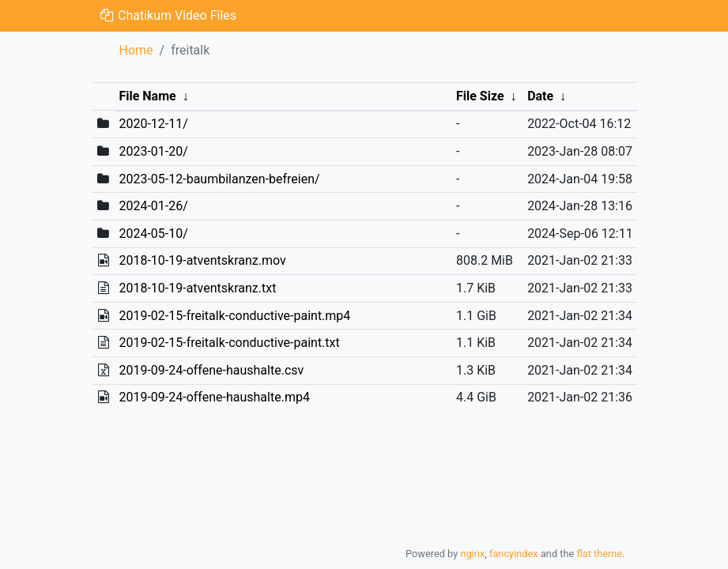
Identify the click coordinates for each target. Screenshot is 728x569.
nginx (472, 554)
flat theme (600, 554)
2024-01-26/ (153, 206)
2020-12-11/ (153, 124)
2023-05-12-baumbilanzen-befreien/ (219, 179)
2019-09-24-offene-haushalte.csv (211, 370)
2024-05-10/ (153, 234)
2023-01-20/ (153, 151)
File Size (480, 96)
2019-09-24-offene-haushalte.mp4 (214, 397)
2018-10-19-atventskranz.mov (202, 260)
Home (136, 50)
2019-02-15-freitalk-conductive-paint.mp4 (234, 316)
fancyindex (514, 554)
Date (540, 96)
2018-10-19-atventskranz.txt (197, 288)
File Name (147, 96)
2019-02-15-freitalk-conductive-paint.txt (229, 343)
